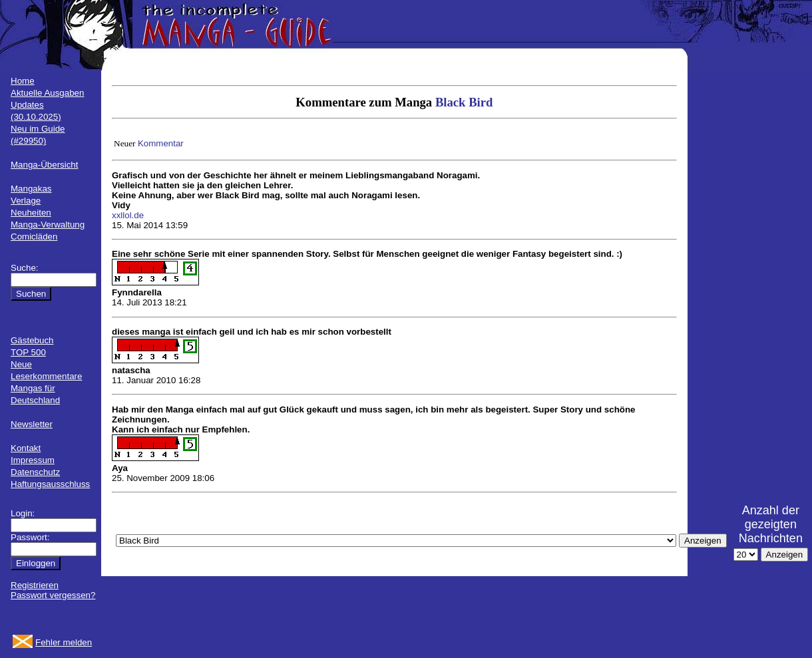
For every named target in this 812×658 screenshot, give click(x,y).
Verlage (26, 201)
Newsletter (32, 424)
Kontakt (26, 448)
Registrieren (35, 585)
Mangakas (31, 189)
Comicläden (34, 237)
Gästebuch (32, 340)
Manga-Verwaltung (48, 225)
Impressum (33, 460)
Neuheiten (31, 213)
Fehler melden (64, 642)
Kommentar (161, 143)
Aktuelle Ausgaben (47, 93)
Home (23, 81)
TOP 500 (28, 352)
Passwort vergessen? (53, 595)
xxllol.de (128, 215)
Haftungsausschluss (50, 484)
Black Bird (464, 102)
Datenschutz (35, 472)
